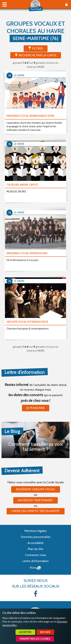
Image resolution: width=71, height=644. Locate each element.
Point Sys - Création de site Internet (35, 568)
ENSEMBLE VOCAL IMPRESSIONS (27, 253)
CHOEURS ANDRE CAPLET (22, 185)
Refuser (45, 632)
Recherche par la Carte (37, 55)
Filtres (37, 48)
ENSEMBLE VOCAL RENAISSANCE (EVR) (30, 116)
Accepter (25, 632)
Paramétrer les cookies (35, 639)
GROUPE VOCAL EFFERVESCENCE (27, 322)
